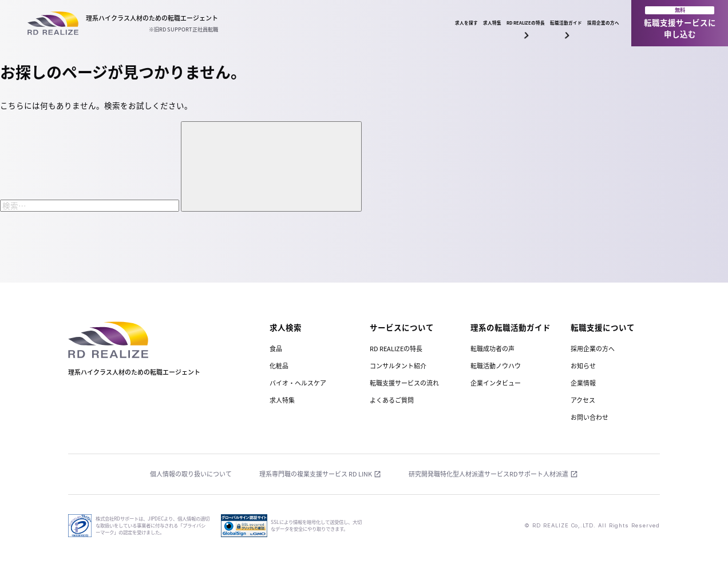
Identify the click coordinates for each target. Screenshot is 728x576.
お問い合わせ (589, 417)
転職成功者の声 (492, 349)
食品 (276, 349)
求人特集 (359, 23)
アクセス (583, 400)
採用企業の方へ (584, 23)
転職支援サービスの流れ (404, 383)
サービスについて (402, 327)
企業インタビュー (496, 383)
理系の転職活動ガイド (511, 327)
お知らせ (583, 366)
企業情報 (583, 383)
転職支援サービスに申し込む (680, 23)
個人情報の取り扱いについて (191, 474)
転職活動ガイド (509, 29)
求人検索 (286, 327)
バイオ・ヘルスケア (298, 383)
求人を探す (301, 23)
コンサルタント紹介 (398, 366)
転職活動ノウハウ (496, 366)
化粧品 (279, 366)
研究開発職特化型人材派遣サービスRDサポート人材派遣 (488, 474)
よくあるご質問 (392, 400)
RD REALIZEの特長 (429, 29)
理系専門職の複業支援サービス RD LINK (316, 474)
